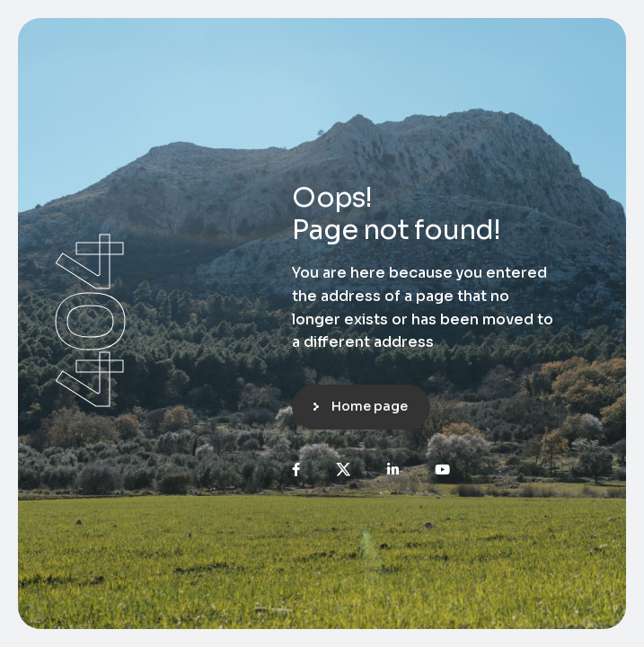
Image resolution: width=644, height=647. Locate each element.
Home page (370, 406)
